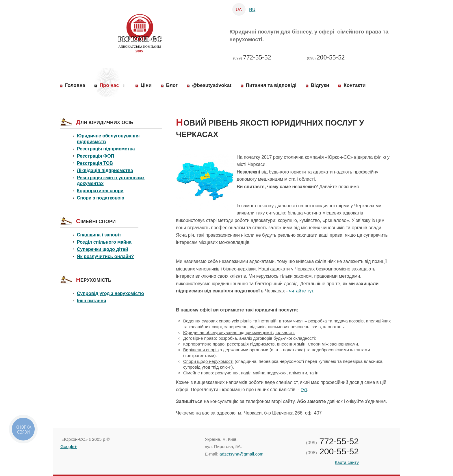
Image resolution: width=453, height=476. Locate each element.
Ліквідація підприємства (105, 170)
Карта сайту (347, 462)
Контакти (354, 85)
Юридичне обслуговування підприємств (108, 139)
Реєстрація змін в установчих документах (111, 181)
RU (252, 9)
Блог (172, 85)
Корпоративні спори (100, 191)
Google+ (69, 446)
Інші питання (91, 301)
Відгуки (320, 85)
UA (239, 9)
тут (304, 390)
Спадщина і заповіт (99, 235)
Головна (75, 85)
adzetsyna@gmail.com (242, 454)
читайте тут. (302, 291)
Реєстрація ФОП (95, 156)
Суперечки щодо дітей (102, 249)
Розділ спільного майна (104, 242)
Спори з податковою (101, 198)
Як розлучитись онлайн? (105, 256)
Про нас (109, 85)
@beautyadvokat (212, 85)
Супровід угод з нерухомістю (110, 293)
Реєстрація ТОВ (95, 163)
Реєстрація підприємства (106, 149)
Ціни (146, 85)
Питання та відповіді (271, 85)
